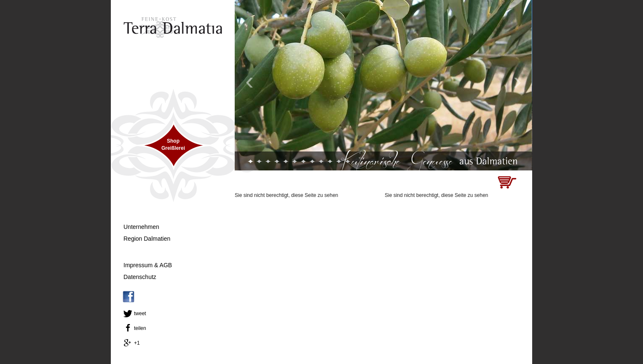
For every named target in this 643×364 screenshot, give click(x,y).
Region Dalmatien (147, 239)
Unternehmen (141, 227)
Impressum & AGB (148, 265)
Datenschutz (140, 277)
